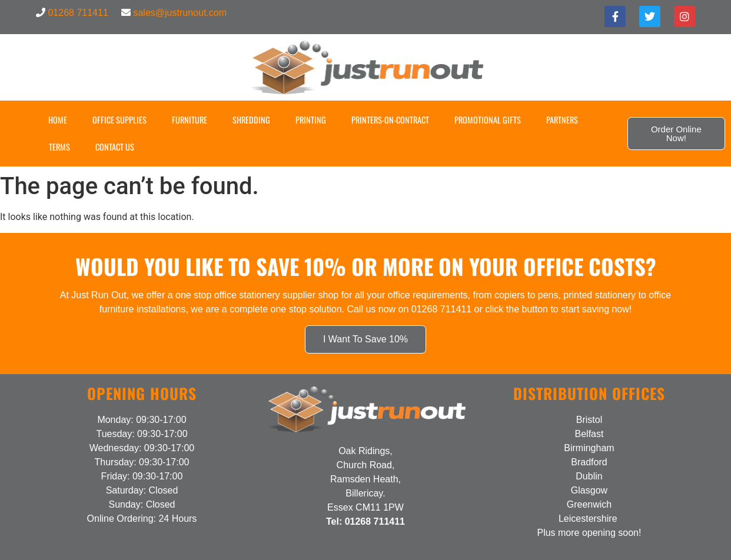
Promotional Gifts (488, 120)
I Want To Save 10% (365, 339)
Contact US (115, 147)
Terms (59, 147)
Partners (562, 120)
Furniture (190, 120)
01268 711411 (78, 13)
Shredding (251, 120)
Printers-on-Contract (390, 120)
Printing (311, 120)
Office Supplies (119, 120)
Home (58, 120)
